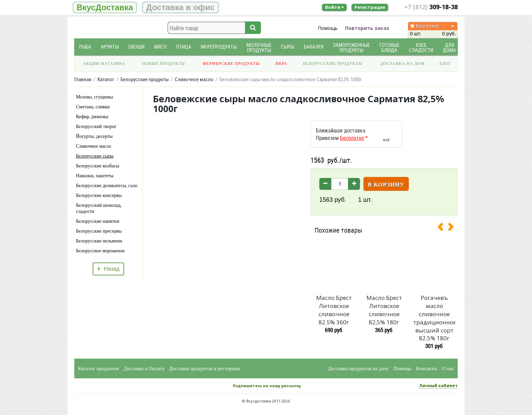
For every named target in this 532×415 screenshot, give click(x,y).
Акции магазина (104, 64)
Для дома (449, 48)
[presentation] (443, 228)
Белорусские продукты (333, 64)
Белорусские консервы (99, 195)
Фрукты (110, 47)
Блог (445, 64)
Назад (108, 269)
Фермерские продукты (232, 64)
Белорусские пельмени (99, 241)
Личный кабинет (438, 386)
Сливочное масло (94, 146)
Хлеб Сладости (421, 48)
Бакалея (313, 47)
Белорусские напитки (98, 221)
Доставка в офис (180, 7)
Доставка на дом (403, 64)
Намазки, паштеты (95, 176)
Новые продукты (164, 64)
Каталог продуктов (98, 368)
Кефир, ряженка (92, 117)
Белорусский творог (96, 127)
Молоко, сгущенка (94, 97)
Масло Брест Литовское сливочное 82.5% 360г (334, 310)
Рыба (85, 47)
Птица (184, 47)
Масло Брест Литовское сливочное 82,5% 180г (384, 310)
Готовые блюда (389, 48)
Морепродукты (219, 47)
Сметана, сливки (93, 107)
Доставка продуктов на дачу (358, 368)
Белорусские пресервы (99, 231)
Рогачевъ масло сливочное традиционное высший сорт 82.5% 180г (434, 318)
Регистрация (370, 7)
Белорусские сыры (95, 156)
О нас (448, 368)
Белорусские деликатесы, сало (107, 186)
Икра (281, 64)
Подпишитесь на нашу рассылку (267, 386)
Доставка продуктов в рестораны (205, 368)
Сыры (288, 47)
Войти (334, 7)
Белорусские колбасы (98, 166)
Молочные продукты (259, 48)
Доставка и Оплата (144, 368)
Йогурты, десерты (94, 136)
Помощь (328, 28)
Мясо (160, 47)
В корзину (386, 185)
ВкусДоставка (105, 7)
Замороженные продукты (351, 48)
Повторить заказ (367, 28)
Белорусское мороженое (100, 251)
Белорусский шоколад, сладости (99, 208)
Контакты (426, 368)
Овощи (136, 47)
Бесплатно (352, 138)
